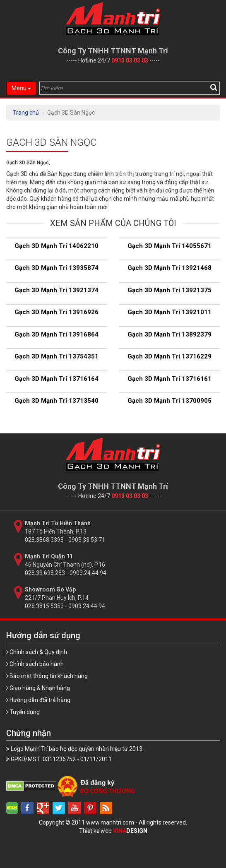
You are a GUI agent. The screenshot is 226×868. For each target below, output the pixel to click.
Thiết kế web (113, 831)
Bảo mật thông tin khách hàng (47, 676)
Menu (21, 88)
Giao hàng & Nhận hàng (38, 688)
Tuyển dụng (23, 712)
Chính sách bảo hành (35, 664)
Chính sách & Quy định (37, 652)
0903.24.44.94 (88, 573)
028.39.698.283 (45, 573)
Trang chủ (26, 113)
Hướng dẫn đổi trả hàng (38, 700)
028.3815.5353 (44, 606)
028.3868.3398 (44, 540)
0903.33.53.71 (87, 540)
